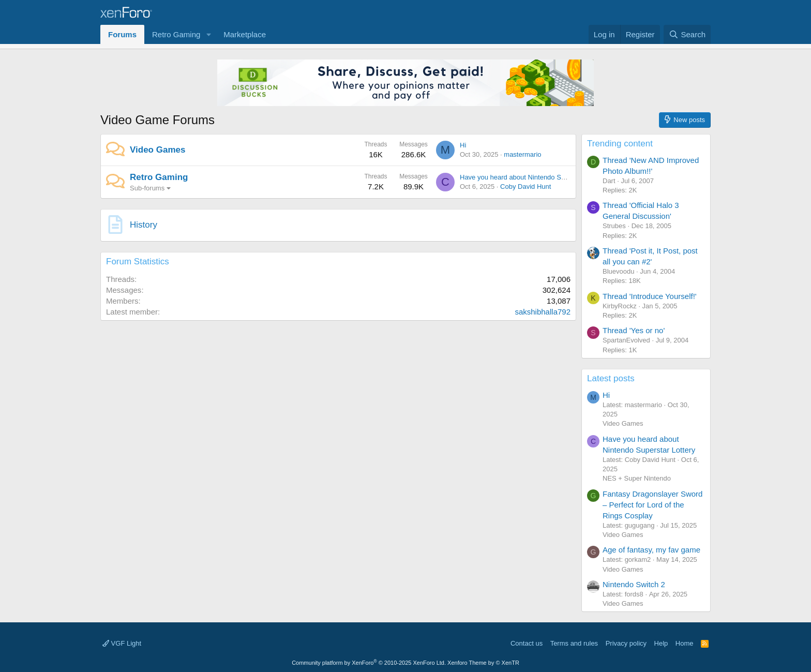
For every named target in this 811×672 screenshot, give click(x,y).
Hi (463, 145)
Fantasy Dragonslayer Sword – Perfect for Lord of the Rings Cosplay (652, 505)
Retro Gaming (176, 34)
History (144, 225)
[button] (208, 34)
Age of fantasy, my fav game (651, 550)
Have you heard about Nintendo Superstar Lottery (534, 177)
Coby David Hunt (525, 186)
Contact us (527, 643)
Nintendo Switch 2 (634, 584)
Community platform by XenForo (369, 663)
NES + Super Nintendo (637, 478)
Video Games (157, 150)
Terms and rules (574, 643)
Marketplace (245, 34)
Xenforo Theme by (483, 663)
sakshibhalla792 (543, 312)
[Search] (687, 34)
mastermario (522, 154)
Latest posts (611, 378)
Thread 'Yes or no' (634, 330)
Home (685, 643)
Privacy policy (626, 643)
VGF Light (122, 643)
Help (661, 643)
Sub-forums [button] (147, 188)
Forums (122, 34)
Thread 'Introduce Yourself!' (650, 296)
